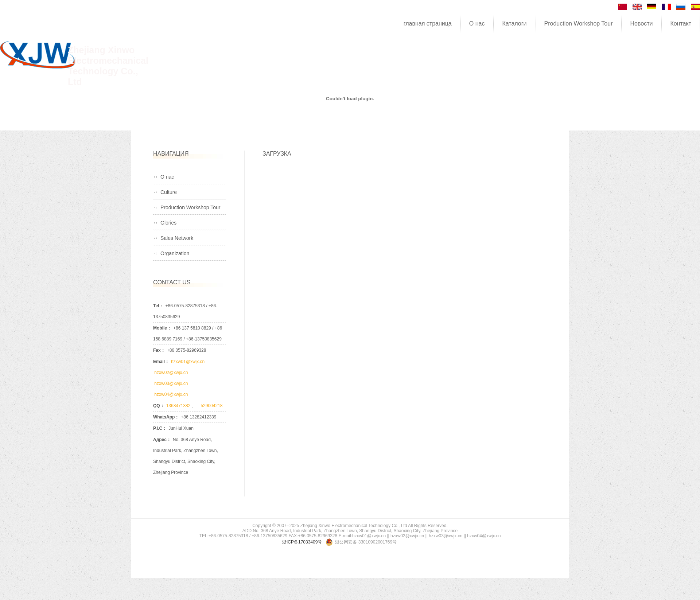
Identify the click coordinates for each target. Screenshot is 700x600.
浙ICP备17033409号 (302, 542)
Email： (161, 362)
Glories (168, 223)
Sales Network (177, 238)
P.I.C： (160, 428)
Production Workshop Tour (190, 207)
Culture (169, 192)
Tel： (158, 306)
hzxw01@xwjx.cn (188, 362)
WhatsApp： (166, 417)
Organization (175, 253)
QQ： (159, 406)
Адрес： (162, 440)
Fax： (159, 350)
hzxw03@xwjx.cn (171, 383)
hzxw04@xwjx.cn (171, 394)
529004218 (210, 406)
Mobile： (162, 328)
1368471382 (179, 406)
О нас (167, 177)
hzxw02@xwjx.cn (171, 373)
